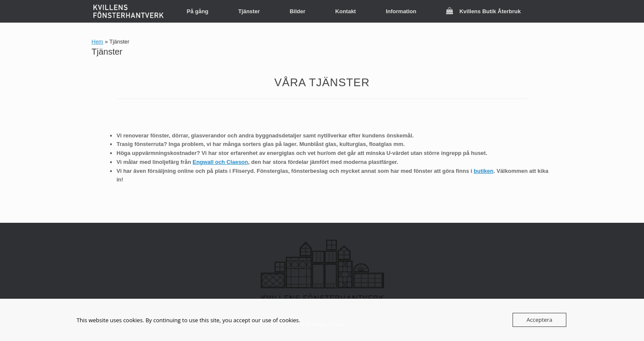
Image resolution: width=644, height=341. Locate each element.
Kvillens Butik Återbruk (483, 11)
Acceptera (539, 320)
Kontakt (346, 11)
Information (401, 11)
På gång (198, 11)
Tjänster (249, 11)
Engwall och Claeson (220, 162)
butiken (484, 171)
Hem (98, 42)
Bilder (298, 11)
